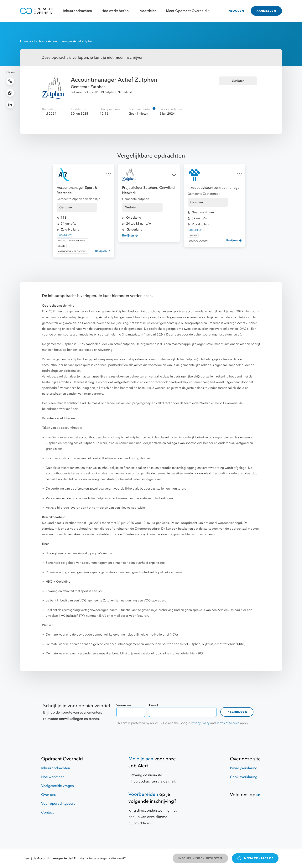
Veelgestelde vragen (57, 786)
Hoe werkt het (52, 777)
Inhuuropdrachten (78, 11)
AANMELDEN (266, 11)
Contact (47, 812)
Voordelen (148, 11)
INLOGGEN (236, 11)
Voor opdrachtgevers (58, 804)
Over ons (48, 795)
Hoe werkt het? (116, 11)
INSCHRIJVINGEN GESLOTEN (200, 858)
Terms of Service (228, 723)
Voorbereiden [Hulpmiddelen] (143, 794)
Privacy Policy (200, 723)
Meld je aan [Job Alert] (141, 759)
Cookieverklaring (244, 777)
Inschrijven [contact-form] (237, 712)
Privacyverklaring (244, 768)
